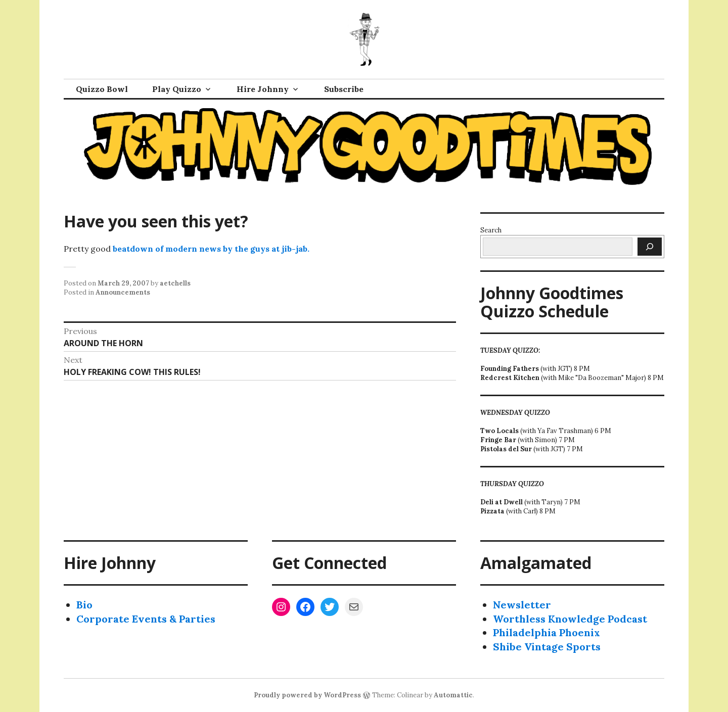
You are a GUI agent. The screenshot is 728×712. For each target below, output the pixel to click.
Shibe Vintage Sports (547, 647)
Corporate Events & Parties (146, 619)
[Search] (650, 247)
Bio (84, 605)
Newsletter (522, 605)
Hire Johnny (263, 89)
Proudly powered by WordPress (307, 695)
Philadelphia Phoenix (547, 632)
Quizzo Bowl (102, 89)
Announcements (123, 292)
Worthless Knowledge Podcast (570, 619)
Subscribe (344, 89)
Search (491, 230)
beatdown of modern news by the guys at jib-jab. (211, 249)
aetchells (175, 283)
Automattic (453, 695)
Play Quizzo (177, 89)
